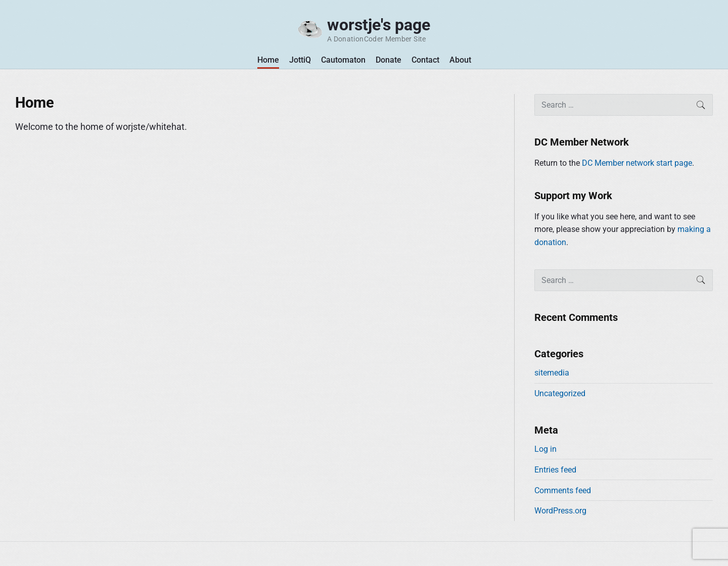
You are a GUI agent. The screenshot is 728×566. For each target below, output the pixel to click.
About (460, 60)
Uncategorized (560, 393)
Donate (389, 60)
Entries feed (555, 470)
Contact (425, 60)
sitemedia (552, 373)
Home (268, 60)
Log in (545, 449)
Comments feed (563, 490)
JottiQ (300, 60)
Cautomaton (343, 60)
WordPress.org (560, 511)
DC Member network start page (637, 163)
